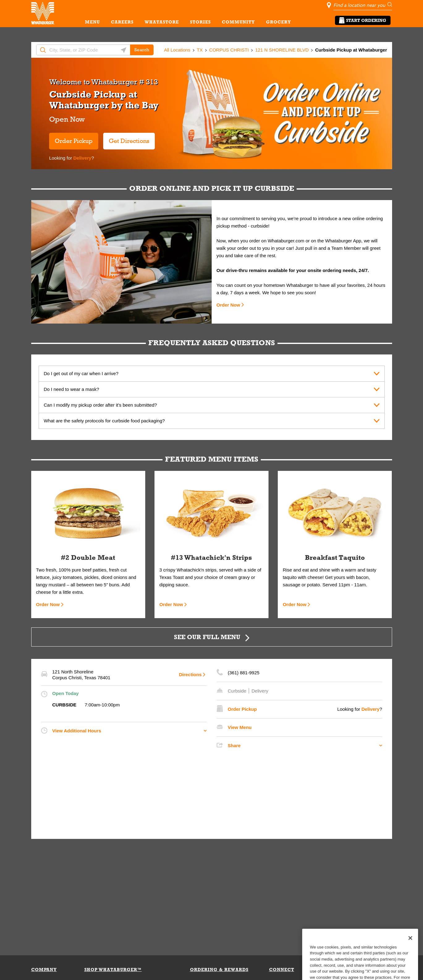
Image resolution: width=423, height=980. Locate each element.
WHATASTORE (162, 22)
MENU (92, 22)
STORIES (200, 22)
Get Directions (126, 138)
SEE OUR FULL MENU (207, 637)
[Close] (410, 949)
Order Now (228, 305)
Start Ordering (363, 20)
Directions (190, 674)
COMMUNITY (238, 22)
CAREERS (122, 22)
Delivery (82, 158)
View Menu (240, 727)
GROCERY (279, 22)
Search (142, 50)
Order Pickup (74, 141)
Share (234, 745)
